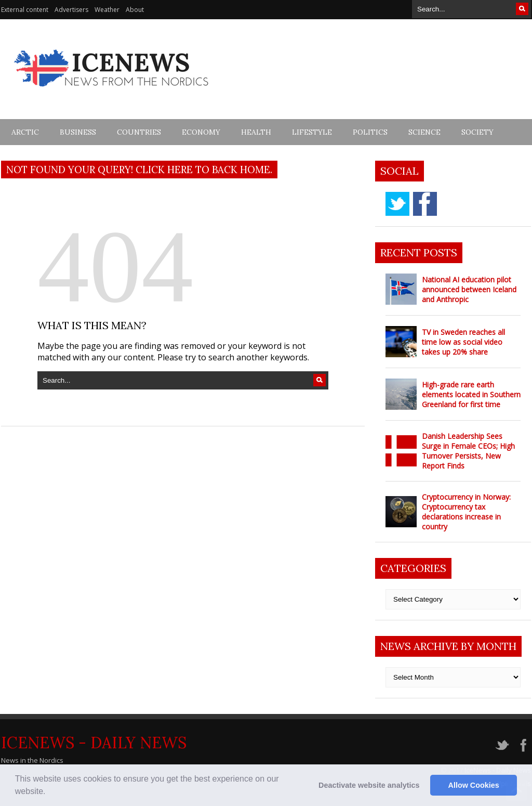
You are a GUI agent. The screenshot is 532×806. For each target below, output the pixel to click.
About (135, 10)
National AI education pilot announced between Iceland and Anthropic (469, 289)
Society (477, 132)
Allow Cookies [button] (474, 785)
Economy (201, 132)
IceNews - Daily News (94, 743)
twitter (397, 204)
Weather (107, 10)
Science (424, 132)
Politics (370, 132)
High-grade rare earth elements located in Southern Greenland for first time (471, 394)
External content (25, 10)
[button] (49, 792)
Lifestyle (312, 132)
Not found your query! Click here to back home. (139, 170)
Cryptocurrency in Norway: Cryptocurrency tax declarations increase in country (466, 512)
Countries (139, 132)
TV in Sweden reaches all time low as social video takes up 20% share (463, 342)
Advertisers (71, 10)
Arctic (25, 132)
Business (78, 132)
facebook (425, 204)
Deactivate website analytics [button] (369, 785)
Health (256, 132)
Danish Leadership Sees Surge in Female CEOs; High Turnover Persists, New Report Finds (468, 451)
